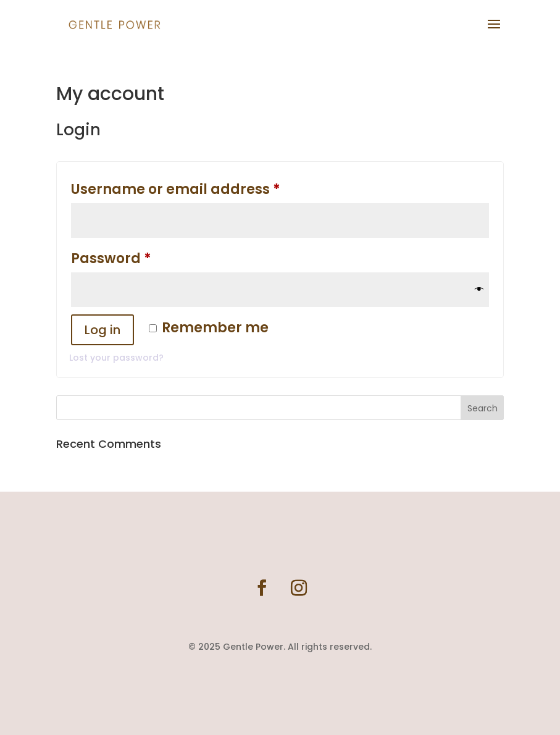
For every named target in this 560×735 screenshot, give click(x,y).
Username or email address (208, 187)
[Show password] (479, 290)
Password (143, 257)
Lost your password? (116, 358)
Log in (102, 330)
